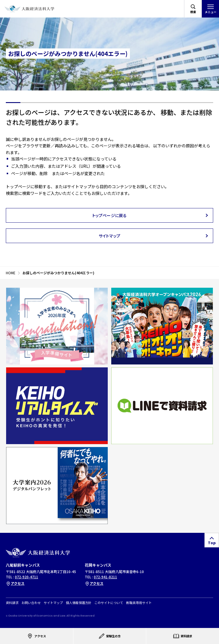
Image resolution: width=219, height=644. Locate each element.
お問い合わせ (31, 603)
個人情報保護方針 (79, 603)
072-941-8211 (105, 577)
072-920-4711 (27, 577)
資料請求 (12, 603)
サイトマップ (53, 603)
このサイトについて (109, 603)
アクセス (15, 583)
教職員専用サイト (139, 603)
